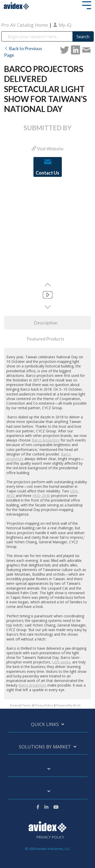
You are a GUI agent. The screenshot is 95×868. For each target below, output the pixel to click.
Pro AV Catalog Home (25, 25)
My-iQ (62, 25)
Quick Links (45, 724)
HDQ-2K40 (41, 496)
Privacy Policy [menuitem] (50, 837)
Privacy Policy (44, 705)
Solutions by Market (45, 747)
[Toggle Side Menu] (87, 5)
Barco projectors (46, 440)
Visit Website (48, 149)
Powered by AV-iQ (68, 705)
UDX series (61, 662)
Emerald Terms (21, 705)
